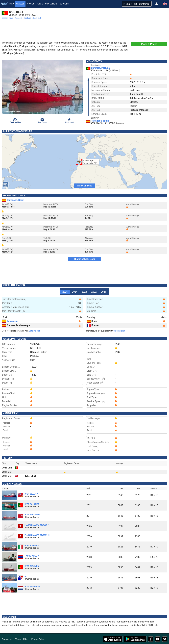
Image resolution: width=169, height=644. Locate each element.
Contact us (7, 639)
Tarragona (10, 321)
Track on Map (84, 186)
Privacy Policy (38, 639)
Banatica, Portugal (101, 68)
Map (12, 4)
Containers (51, 4)
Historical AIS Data (84, 259)
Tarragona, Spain (100, 121)
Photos (31, 4)
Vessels (20, 4)
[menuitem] (8, 18)
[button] (157, 4)
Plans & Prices (149, 44)
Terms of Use (22, 639)
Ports (40, 4)
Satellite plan (35, 331)
